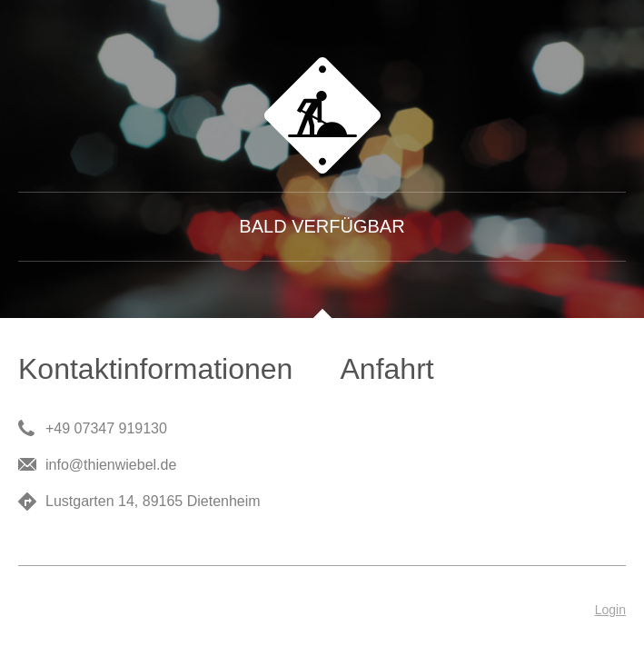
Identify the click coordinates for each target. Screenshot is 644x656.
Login (610, 610)
